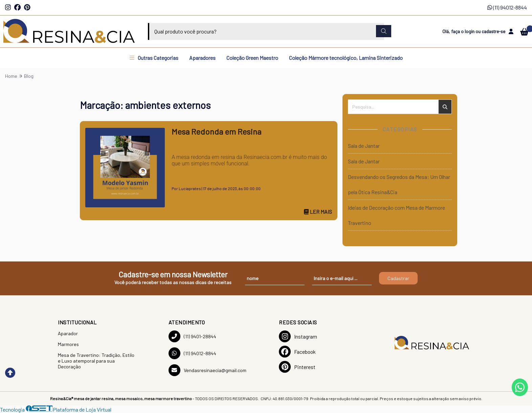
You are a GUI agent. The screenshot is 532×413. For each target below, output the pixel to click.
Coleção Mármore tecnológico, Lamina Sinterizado (346, 58)
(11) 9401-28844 (192, 336)
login (470, 31)
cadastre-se (493, 31)
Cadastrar (398, 278)
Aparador (68, 333)
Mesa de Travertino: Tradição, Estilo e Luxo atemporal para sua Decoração (96, 361)
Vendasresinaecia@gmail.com (207, 370)
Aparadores (202, 58)
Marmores (68, 344)
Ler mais (318, 212)
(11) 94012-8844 (507, 7)
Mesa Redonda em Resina (216, 131)
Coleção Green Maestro (252, 58)
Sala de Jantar (364, 146)
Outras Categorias (154, 58)
